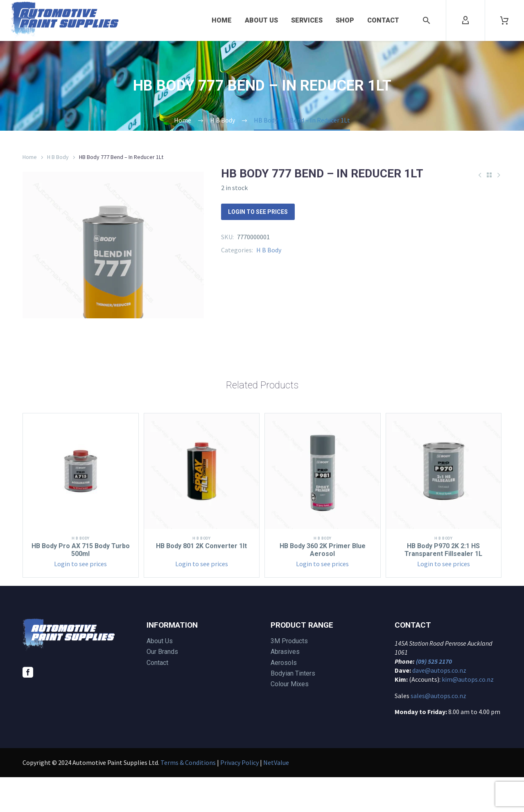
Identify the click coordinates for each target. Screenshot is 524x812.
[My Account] (465, 20)
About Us (261, 20)
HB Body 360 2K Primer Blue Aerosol (323, 584)
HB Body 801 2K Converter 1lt (201, 581)
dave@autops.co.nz (439, 705)
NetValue (276, 797)
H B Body (58, 157)
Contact (383, 20)
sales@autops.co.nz (438, 730)
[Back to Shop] (489, 175)
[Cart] (504, 20)
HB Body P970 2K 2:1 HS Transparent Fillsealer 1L (443, 584)
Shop (345, 20)
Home (222, 20)
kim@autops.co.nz (468, 714)
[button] (427, 20)
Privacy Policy (239, 797)
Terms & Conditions (188, 797)
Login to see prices (258, 212)
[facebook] (28, 707)
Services (307, 20)
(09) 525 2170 (434, 696)
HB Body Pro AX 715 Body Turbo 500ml (81, 584)
